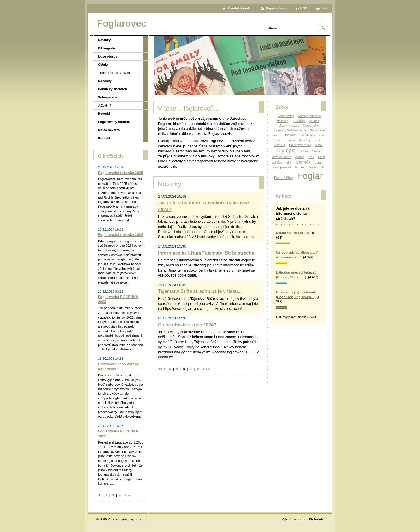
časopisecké (282, 167)
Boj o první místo (300, 145)
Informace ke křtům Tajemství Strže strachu (206, 253)
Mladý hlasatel (289, 126)
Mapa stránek (276, 8)
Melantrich (316, 167)
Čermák (303, 162)
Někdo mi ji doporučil (293, 233)
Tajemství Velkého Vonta (290, 130)
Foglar (310, 176)
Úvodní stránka (240, 8)
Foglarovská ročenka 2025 (120, 173)
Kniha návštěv (109, 130)
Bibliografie (107, 48)
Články (103, 65)
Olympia (286, 151)
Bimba (291, 140)
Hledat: (273, 28)
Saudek (314, 121)
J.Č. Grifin (106, 105)
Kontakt (104, 138)
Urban (304, 151)
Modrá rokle (311, 126)
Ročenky (105, 81)
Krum (319, 140)
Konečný (305, 140)
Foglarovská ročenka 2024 (120, 235)
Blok (311, 157)
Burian (319, 162)
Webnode (316, 519)
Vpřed (278, 140)
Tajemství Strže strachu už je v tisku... (200, 291)
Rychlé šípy (283, 178)
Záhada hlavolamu (312, 135)
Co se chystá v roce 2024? (187, 325)
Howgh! (104, 114)
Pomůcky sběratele (113, 89)
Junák (319, 145)
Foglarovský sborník (114, 122)
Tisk (324, 8)
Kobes (300, 167)
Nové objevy (108, 56)
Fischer (289, 135)
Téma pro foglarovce (114, 73)
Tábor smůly (286, 116)
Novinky (104, 40)
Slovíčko (279, 145)
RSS (304, 8)
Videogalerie (108, 97)
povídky (299, 121)
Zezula (300, 157)
